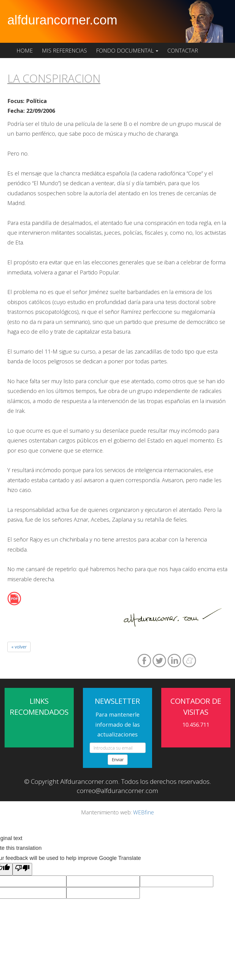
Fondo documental (127, 50)
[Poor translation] (22, 869)
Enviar (118, 760)
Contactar (183, 50)
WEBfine (144, 812)
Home (25, 50)
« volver (19, 647)
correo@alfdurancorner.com (117, 791)
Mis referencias (64, 50)
